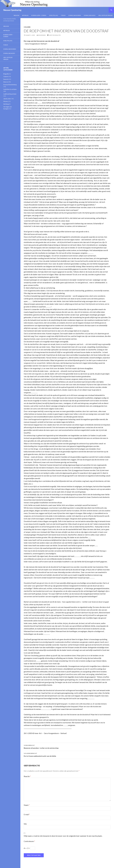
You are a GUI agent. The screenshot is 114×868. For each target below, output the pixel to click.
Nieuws (6, 101)
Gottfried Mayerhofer (10, 94)
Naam (27, 805)
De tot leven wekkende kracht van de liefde (67, 755)
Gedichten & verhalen (10, 89)
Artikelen (25, 15)
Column (27, 27)
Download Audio (90, 15)
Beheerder (42, 35)
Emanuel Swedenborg (10, 85)
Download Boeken (75, 15)
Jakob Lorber (7, 99)
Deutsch (6, 79)
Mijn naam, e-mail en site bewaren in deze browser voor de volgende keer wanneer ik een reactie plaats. (63, 836)
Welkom (16, 15)
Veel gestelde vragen (105, 15)
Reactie (27, 776)
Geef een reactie (55, 35)
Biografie (6, 74)
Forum (63, 15)
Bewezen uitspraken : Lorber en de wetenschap (67, 746)
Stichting (6, 104)
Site (25, 824)
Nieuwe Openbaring (12, 10)
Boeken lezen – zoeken (39, 15)
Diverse (6, 82)
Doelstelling (54, 15)
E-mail (27, 814)
